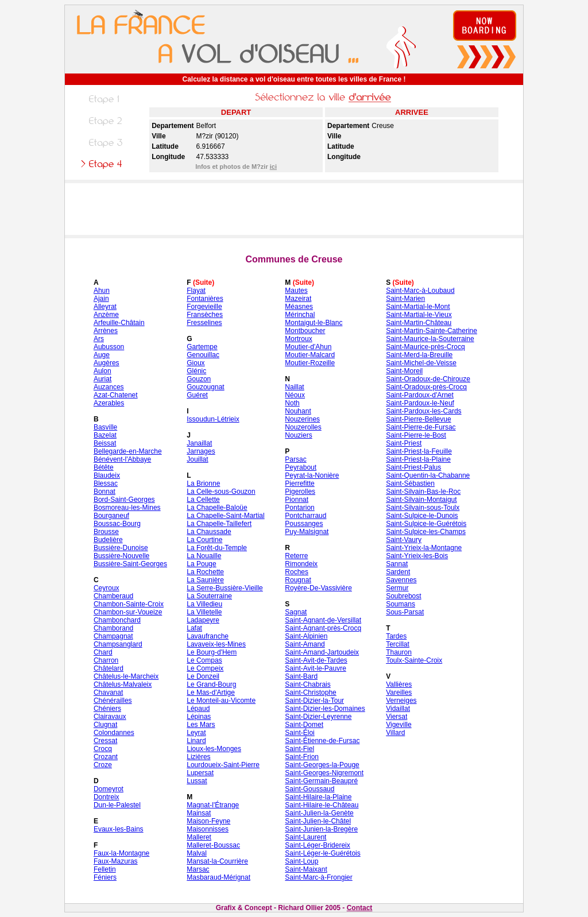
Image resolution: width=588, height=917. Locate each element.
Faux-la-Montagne (121, 853)
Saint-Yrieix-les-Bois (417, 556)
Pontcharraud (305, 516)
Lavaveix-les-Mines (216, 644)
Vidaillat (398, 709)
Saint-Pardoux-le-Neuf (420, 403)
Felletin (105, 869)
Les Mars (201, 725)
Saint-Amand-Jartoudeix (322, 652)
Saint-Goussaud (310, 789)
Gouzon (199, 379)
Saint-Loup (301, 861)
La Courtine (204, 540)
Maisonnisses (208, 829)
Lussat (197, 781)
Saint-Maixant (306, 869)
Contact (360, 908)
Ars (99, 339)
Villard (395, 733)
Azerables (109, 403)
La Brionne (203, 483)
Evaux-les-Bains (119, 829)
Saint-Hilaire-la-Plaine (318, 797)
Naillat (294, 387)
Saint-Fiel (299, 749)
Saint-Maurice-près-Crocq (425, 347)
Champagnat (113, 636)
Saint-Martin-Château (419, 323)
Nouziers (298, 435)
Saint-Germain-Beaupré (321, 781)
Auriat (102, 379)
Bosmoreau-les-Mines (127, 508)
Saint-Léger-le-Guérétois (322, 853)
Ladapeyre (203, 620)
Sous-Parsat (405, 612)
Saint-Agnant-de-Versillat (323, 620)
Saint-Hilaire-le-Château (322, 805)
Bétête (104, 467)
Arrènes (106, 331)
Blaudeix (107, 475)
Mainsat (199, 813)
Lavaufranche (208, 636)
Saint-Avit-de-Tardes (316, 660)
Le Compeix (205, 668)
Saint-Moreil (404, 371)
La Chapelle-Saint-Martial (225, 516)
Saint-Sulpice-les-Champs (426, 532)
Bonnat (105, 492)
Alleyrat (105, 307)
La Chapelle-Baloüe (217, 508)
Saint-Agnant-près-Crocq (323, 628)
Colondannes (114, 733)
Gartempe (202, 347)
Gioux (196, 363)
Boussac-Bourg (117, 524)
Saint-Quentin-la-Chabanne (428, 475)
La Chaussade (209, 532)
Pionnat (297, 500)
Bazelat (105, 435)
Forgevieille (204, 307)
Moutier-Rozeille (310, 363)
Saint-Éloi (299, 733)
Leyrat (196, 733)
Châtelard (109, 668)
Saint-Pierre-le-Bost (416, 435)
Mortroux (298, 339)
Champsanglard (118, 644)
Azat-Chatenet (116, 395)
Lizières (198, 757)
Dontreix (107, 797)
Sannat (397, 564)
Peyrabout (301, 467)
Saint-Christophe (310, 692)
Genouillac (203, 355)
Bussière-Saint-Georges (130, 564)
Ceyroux (107, 588)
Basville (105, 427)
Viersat (396, 717)
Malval (197, 853)
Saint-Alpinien (306, 636)
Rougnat (298, 580)
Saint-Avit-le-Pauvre (316, 668)
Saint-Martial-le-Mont (418, 307)
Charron (106, 660)
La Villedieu (204, 604)
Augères (107, 363)
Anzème (106, 315)
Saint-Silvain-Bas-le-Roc (423, 492)
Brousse (106, 532)
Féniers (105, 877)
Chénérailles (113, 701)
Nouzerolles (303, 427)
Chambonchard (117, 620)
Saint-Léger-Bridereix (317, 845)
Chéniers (107, 709)
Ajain (101, 299)
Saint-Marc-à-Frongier (318, 877)
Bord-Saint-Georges (124, 500)
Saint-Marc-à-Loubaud (420, 291)
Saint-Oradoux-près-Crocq (426, 387)
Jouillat (197, 459)
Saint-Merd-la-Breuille (419, 355)
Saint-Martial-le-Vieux (419, 315)
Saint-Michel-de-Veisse (421, 363)
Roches (297, 572)
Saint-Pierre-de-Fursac (421, 427)
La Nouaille (204, 556)
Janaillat (199, 443)
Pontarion (299, 508)
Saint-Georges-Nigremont (324, 773)
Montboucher (305, 331)
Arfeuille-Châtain (119, 323)
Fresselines (204, 323)
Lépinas (199, 717)
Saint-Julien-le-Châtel (318, 821)
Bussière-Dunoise (121, 548)
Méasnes (299, 307)
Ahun (102, 291)
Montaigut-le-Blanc (314, 323)
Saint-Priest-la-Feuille (419, 451)
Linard (196, 741)
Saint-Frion (302, 757)
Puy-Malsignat (307, 532)
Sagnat (296, 612)
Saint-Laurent (305, 837)
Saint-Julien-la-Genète (319, 813)
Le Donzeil (203, 676)
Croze (103, 765)
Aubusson (109, 347)
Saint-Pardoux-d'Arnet (420, 395)
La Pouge (201, 564)
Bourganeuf (111, 516)
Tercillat (398, 644)
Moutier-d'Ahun (308, 347)
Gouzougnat (205, 387)
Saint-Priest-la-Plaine (418, 459)
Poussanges (304, 524)
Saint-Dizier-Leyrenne (318, 717)
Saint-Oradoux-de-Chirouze (428, 379)
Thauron (399, 652)
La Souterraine (209, 596)
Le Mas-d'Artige (211, 692)
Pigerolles (300, 492)
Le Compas (204, 660)
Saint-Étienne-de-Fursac (322, 741)
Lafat (194, 628)
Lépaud (198, 709)
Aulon (102, 371)
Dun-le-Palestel (117, 805)
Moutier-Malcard (310, 355)
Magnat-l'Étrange (213, 805)
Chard (103, 652)
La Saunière (205, 580)
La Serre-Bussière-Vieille (225, 588)
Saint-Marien (405, 299)
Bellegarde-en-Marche (128, 451)
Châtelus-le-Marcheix (126, 676)
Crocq (103, 749)
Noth (292, 403)
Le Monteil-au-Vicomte (221, 701)
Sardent (398, 572)
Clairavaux (110, 717)
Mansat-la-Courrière (217, 861)
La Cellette (203, 500)
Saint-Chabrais (307, 684)
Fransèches (205, 315)
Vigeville (399, 725)
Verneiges (401, 701)
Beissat (105, 443)
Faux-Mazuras (116, 861)
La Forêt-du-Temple (217, 548)
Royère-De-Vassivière (318, 588)
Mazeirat (298, 299)
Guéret (197, 395)
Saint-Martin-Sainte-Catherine (432, 331)
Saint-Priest (404, 443)
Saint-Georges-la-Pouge (322, 765)
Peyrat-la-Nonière (312, 475)
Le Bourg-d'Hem (212, 652)
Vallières (399, 684)
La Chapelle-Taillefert (219, 524)
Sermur (397, 588)
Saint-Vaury (404, 540)
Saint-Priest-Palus (413, 467)
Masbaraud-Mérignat (218, 877)
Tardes (396, 636)
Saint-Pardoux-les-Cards (423, 411)
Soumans (401, 604)
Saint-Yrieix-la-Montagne (424, 548)
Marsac (198, 869)
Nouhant (298, 411)
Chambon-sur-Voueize (128, 612)
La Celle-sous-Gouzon (221, 492)
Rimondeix (301, 564)
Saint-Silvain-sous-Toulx (423, 508)
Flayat (196, 291)
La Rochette (205, 572)
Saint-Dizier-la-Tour (314, 701)
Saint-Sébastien (410, 483)
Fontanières (205, 299)
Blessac (106, 483)
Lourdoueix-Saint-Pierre (223, 765)
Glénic (196, 371)
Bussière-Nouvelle (121, 556)
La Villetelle (204, 612)
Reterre (296, 556)
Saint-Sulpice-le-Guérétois (426, 524)
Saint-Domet (304, 725)
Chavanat (108, 692)
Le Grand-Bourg (211, 684)
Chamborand (113, 628)
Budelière (108, 540)
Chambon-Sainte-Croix (129, 604)
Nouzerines (302, 419)
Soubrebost (403, 596)
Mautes (296, 291)
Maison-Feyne (208, 821)
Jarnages (201, 451)
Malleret (199, 837)
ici (273, 167)
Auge (102, 355)
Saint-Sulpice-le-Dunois (422, 516)
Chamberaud (113, 596)
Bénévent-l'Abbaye (122, 459)
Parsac (295, 459)
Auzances (109, 387)
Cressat (105, 741)
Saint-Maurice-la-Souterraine (430, 339)
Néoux (295, 395)
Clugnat (105, 725)
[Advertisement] (294, 209)
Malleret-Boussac (213, 845)
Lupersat (200, 773)
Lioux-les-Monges (214, 749)
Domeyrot (109, 789)
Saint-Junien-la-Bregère (321, 829)
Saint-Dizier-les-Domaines (325, 709)
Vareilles (399, 692)
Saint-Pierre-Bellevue (418, 419)
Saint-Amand (305, 644)
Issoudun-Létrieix (213, 419)
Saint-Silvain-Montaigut (421, 500)
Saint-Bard (301, 676)
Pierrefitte (299, 483)
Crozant (106, 757)
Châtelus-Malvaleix (123, 684)
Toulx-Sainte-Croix (414, 660)
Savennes (401, 580)
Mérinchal (300, 315)
